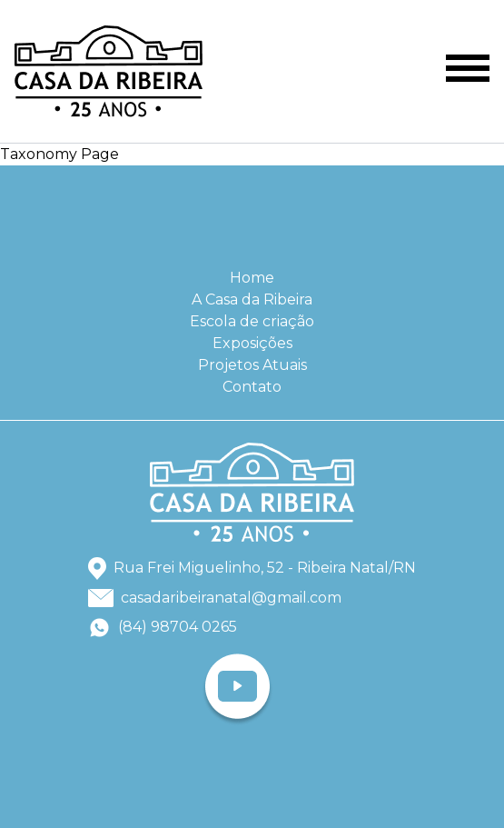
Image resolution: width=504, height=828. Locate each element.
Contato (252, 387)
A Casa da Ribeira (252, 299)
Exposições (252, 343)
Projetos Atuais (252, 365)
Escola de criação (252, 321)
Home (252, 278)
